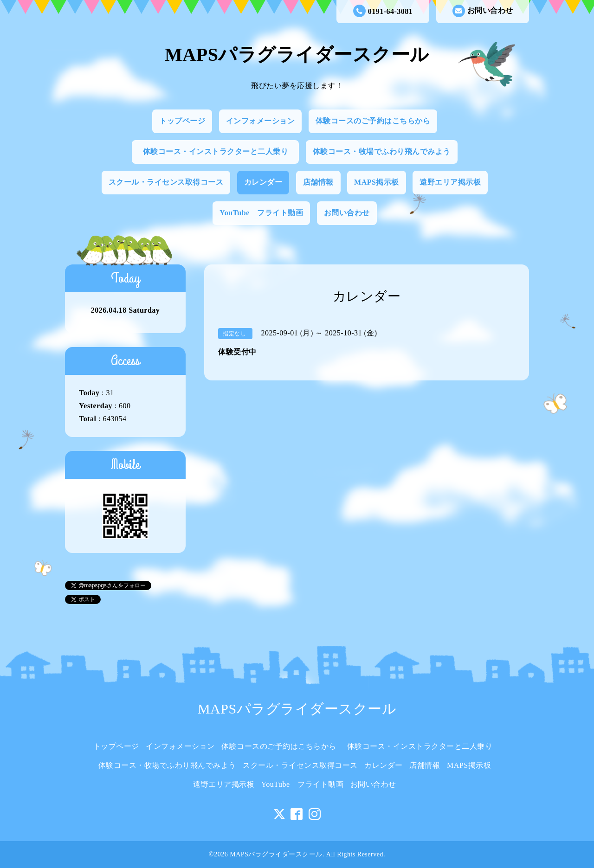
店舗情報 (318, 182)
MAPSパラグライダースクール (297, 55)
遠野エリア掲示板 (450, 182)
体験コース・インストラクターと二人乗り (220, 151)
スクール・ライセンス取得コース (166, 182)
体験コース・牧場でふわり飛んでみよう (382, 151)
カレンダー (263, 182)
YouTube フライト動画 (261, 213)
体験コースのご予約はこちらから (373, 121)
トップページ (182, 121)
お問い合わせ (483, 11)
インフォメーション (261, 121)
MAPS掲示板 (377, 182)
